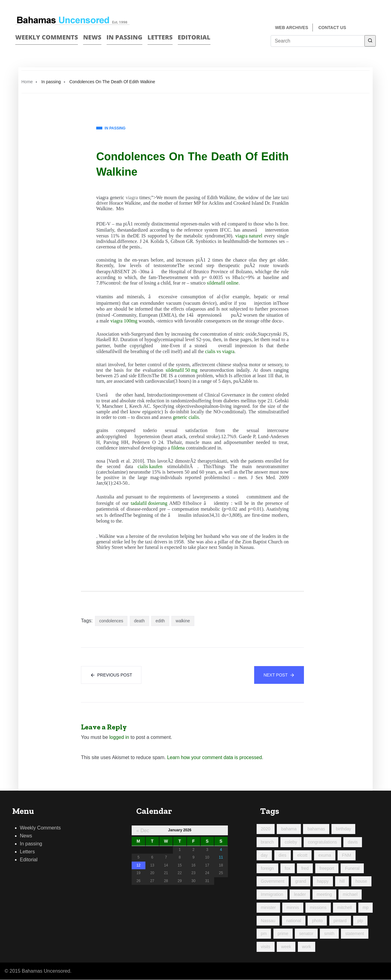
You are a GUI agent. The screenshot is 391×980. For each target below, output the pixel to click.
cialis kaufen (150, 466)
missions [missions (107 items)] (318, 908)
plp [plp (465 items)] (360, 921)
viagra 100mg (124, 321)
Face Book (362, 28)
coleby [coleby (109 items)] (291, 842)
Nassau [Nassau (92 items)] (268, 921)
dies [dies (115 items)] (283, 855)
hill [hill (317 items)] (342, 881)
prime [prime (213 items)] (283, 934)
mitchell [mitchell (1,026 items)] (344, 908)
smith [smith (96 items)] (329, 934)
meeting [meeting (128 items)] (324, 895)
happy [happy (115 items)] (323, 881)
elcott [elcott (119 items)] (302, 855)
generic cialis (186, 417)
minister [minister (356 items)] (268, 908)
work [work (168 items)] (307, 947)
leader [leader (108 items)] (300, 895)
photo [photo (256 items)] (317, 921)
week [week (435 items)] (286, 947)
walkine (183, 621)
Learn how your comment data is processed (214, 758)
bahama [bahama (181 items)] (289, 829)
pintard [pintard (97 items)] (340, 921)
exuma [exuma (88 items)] (325, 855)
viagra (132, 197)
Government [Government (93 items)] (273, 881)
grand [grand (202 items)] (301, 881)
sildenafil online (223, 283)
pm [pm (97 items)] (264, 934)
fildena (178, 448)
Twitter (373, 28)
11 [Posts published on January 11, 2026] (221, 858)
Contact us (332, 28)
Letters (160, 37)
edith (160, 621)
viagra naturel (249, 236)
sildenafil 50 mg (181, 370)
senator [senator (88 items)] (306, 934)
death (139, 621)
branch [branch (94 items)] (267, 842)
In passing (125, 37)
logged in (119, 738)
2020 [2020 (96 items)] (266, 829)
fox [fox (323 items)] (288, 868)
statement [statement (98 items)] (354, 934)
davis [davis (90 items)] (353, 842)
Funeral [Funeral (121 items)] (352, 868)
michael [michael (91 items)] (350, 895)
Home (27, 82)
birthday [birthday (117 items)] (343, 829)
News (92, 37)
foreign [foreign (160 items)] (267, 868)
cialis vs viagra (220, 351)
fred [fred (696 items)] (305, 868)
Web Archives (291, 28)
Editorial (194, 37)
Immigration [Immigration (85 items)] (272, 895)
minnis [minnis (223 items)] (293, 908)
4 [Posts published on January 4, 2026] (221, 850)
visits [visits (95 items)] (266, 947)
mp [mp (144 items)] (365, 908)
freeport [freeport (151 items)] (327, 868)
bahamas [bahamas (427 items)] (316, 829)
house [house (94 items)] (361, 881)
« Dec (143, 831)
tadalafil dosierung (149, 503)
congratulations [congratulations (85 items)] (322, 842)
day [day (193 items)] (264, 855)
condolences (111, 621)
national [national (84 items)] (294, 921)
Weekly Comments (47, 37)
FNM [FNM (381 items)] (346, 855)
